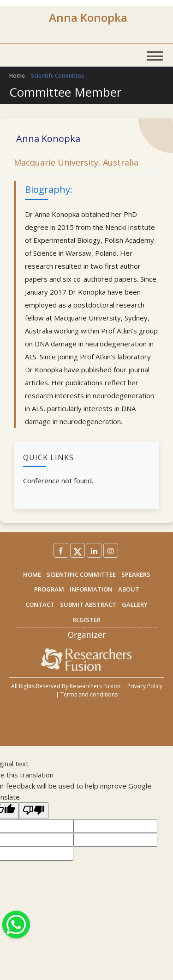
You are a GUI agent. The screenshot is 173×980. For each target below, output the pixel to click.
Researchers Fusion (95, 686)
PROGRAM (49, 589)
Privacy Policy (145, 686)
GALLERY (135, 604)
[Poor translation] (34, 811)
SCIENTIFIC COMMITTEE (81, 574)
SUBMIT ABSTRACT (88, 604)
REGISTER (86, 620)
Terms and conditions (89, 694)
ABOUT (129, 589)
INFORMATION (91, 589)
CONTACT (40, 604)
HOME (32, 574)
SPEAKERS (136, 574)
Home (17, 76)
